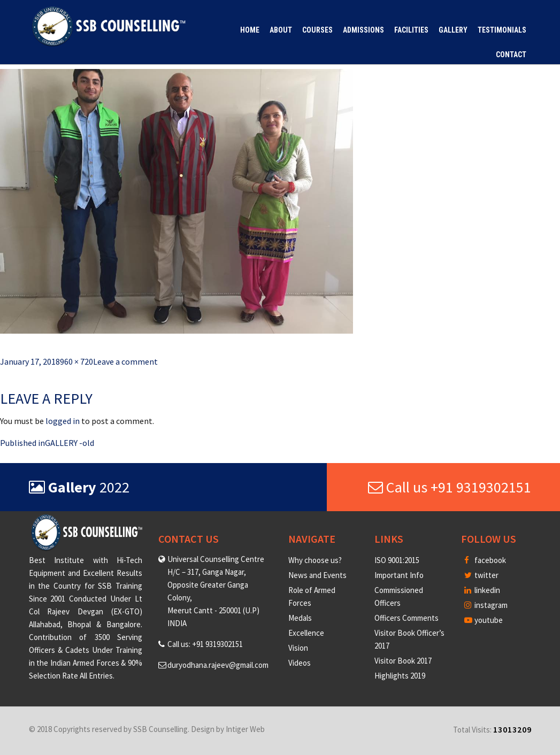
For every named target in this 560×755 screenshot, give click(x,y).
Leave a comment (125, 361)
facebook (485, 560)
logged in (63, 421)
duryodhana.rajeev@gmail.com (218, 665)
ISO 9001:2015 (397, 560)
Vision (298, 648)
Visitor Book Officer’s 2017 (409, 639)
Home (250, 30)
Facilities (411, 30)
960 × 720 (76, 361)
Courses (317, 30)
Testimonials (502, 30)
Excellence (306, 633)
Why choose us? (315, 560)
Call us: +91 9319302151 (205, 644)
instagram (486, 605)
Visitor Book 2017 (403, 661)
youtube (484, 620)
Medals (300, 618)
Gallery (453, 30)
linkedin (482, 590)
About (281, 30)
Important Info (399, 575)
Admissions (363, 30)
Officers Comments (406, 618)
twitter (481, 575)
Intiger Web (245, 729)
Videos (300, 663)
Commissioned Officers (399, 596)
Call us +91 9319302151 (450, 487)
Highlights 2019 (400, 676)
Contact (511, 55)
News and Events (317, 575)
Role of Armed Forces (312, 596)
